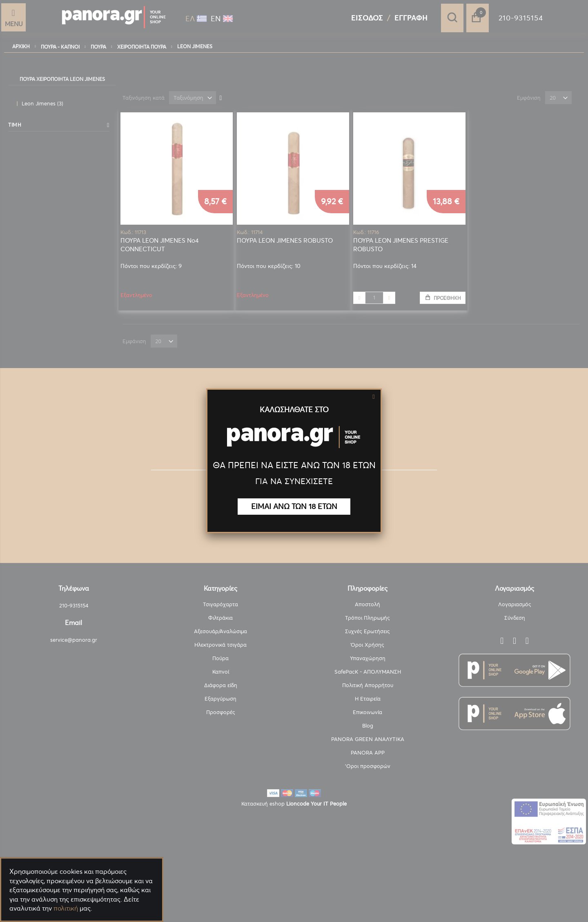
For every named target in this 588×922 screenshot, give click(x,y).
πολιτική (66, 908)
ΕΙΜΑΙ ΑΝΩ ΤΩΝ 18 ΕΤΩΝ (294, 506)
